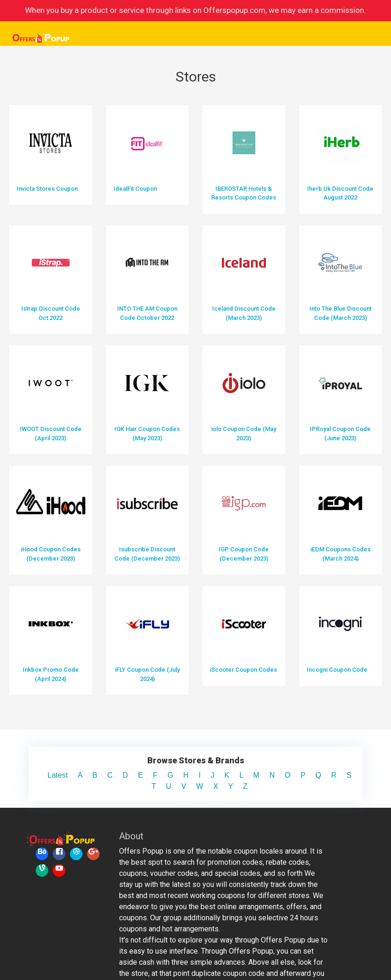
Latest (66, 673)
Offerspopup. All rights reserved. (159, 955)
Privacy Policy (321, 963)
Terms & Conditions (321, 952)
